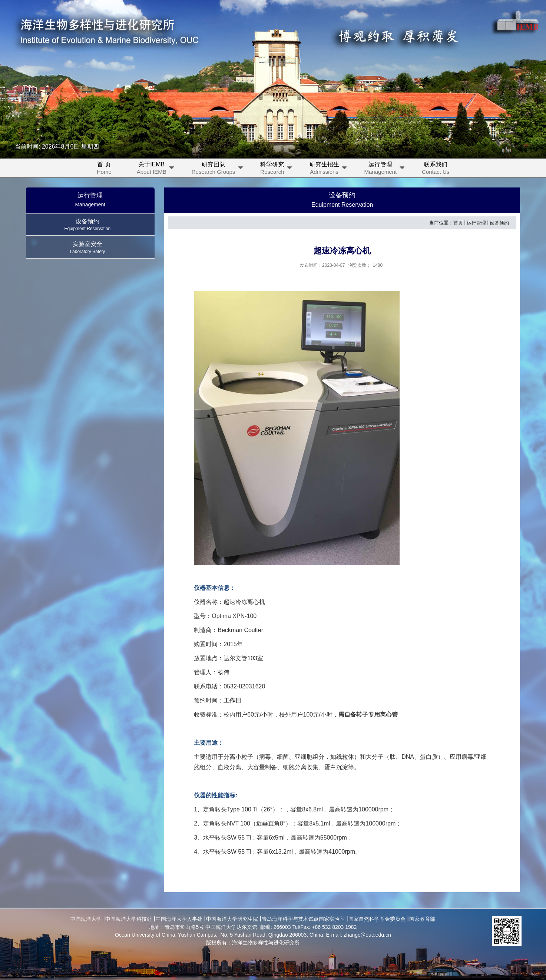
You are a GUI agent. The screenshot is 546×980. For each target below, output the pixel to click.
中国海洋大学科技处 (129, 919)
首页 (458, 223)
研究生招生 (329, 169)
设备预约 (499, 223)
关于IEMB (156, 169)
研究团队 (218, 169)
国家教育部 (422, 919)
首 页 (104, 169)
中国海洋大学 (86, 919)
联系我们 (436, 169)
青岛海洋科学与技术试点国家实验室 (303, 919)
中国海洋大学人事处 (179, 919)
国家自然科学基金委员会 (377, 919)
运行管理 (385, 169)
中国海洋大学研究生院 (232, 919)
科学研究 (277, 169)
